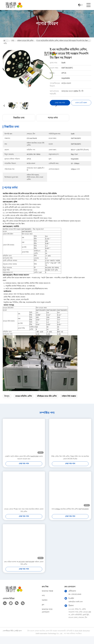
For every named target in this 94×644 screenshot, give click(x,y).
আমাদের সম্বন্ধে (47, 591)
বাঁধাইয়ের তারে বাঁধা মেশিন (47, 396)
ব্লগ (43, 605)
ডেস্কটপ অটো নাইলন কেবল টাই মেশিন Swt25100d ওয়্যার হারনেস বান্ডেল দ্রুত (24, 458)
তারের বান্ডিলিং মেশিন (24, 396)
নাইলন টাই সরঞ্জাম (69, 396)
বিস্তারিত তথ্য (19, 118)
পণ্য (13, 41)
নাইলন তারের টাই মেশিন (25, 41)
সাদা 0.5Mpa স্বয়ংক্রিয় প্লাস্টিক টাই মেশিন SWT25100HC (70, 509)
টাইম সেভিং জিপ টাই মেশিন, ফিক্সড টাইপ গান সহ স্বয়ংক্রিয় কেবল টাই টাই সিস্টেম (70, 458)
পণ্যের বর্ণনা (53, 118)
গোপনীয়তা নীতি (8, 631)
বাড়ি (5, 41)
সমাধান (45, 600)
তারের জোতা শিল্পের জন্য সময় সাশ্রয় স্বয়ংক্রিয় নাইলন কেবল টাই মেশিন (24, 510)
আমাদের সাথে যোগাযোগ (47, 611)
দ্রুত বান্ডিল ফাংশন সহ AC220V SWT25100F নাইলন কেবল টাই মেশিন (24, 563)
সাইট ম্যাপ (18, 631)
